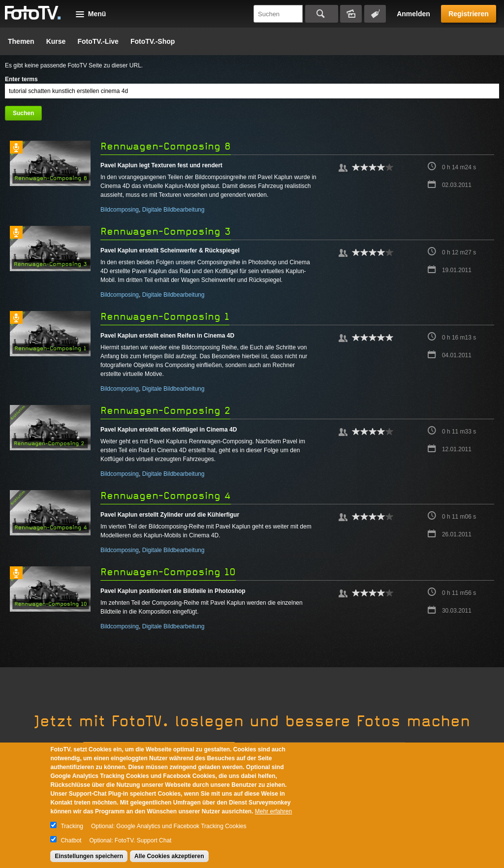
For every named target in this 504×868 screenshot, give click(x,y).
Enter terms (21, 79)
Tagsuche (375, 14)
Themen (21, 41)
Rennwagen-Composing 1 (165, 317)
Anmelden (413, 14)
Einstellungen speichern (89, 856)
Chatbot (71, 840)
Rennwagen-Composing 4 (166, 496)
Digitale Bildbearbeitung (173, 210)
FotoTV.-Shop (153, 41)
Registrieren (469, 14)
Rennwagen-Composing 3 (166, 232)
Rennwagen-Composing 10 (168, 572)
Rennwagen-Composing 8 (166, 146)
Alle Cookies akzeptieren (169, 856)
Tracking (72, 826)
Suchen (322, 14)
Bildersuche (351, 14)
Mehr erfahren (273, 811)
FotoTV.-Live (98, 41)
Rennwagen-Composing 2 (165, 411)
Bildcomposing (120, 210)
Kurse (56, 41)
